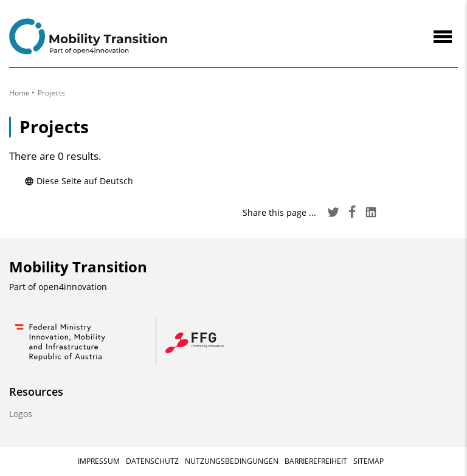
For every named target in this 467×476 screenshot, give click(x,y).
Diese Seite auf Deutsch (79, 181)
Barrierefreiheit (316, 461)
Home (19, 93)
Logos (21, 414)
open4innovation (73, 287)
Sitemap (368, 461)
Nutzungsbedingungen (232, 461)
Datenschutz (152, 461)
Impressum (99, 461)
